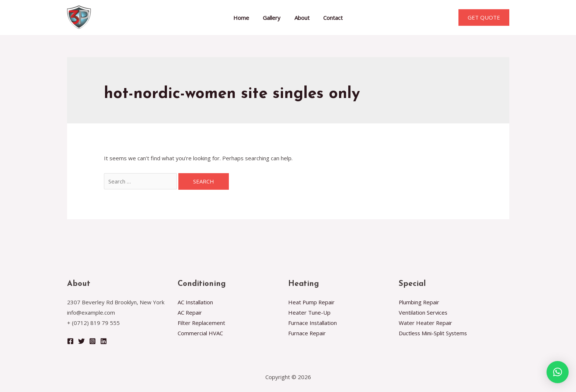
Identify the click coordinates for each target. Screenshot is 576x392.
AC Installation (196, 302)
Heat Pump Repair (312, 302)
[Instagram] (92, 341)
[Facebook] (70, 341)
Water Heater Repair (426, 323)
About (301, 18)
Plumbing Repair (419, 302)
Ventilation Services (423, 312)
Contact (329, 18)
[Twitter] (81, 341)
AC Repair (190, 312)
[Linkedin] (104, 341)
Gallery (273, 18)
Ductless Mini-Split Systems (434, 333)
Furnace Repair (307, 333)
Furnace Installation (313, 323)
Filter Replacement (202, 323)
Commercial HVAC (200, 333)
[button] (558, 372)
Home (245, 18)
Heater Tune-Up (309, 312)
